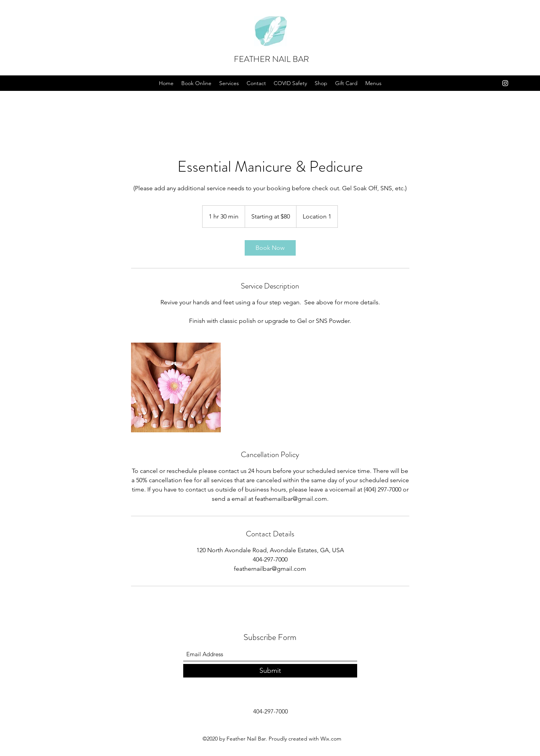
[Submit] (270, 671)
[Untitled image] (176, 387)
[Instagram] (505, 83)
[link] (270, 248)
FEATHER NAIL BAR (271, 59)
